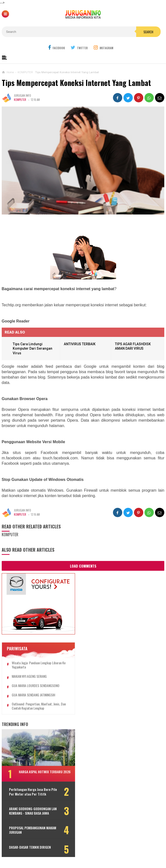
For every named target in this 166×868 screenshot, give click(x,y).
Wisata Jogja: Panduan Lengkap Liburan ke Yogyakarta (39, 665)
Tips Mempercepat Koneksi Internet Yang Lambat (76, 83)
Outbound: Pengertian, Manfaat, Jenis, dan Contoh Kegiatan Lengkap (39, 706)
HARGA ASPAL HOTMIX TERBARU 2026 (45, 772)
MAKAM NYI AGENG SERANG (29, 676)
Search (148, 32)
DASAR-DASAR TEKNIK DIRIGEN (30, 847)
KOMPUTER (20, 100)
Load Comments (83, 566)
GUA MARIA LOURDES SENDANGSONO (36, 686)
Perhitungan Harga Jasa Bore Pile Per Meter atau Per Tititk (33, 792)
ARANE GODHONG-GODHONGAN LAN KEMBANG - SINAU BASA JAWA (33, 811)
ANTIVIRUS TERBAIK (80, 344)
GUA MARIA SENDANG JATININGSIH (33, 695)
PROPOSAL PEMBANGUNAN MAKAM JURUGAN (33, 830)
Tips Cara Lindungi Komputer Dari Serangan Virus (33, 349)
